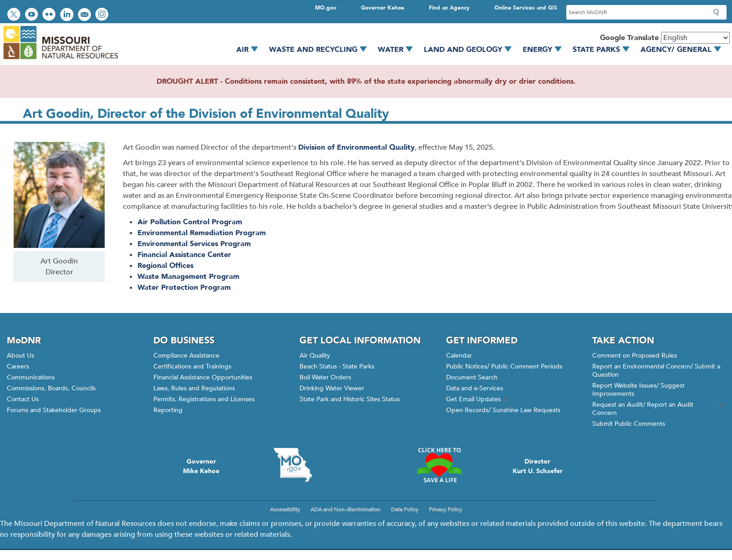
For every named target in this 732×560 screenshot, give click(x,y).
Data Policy (405, 510)
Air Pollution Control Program (190, 222)
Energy (545, 50)
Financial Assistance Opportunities (203, 377)
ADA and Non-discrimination (346, 510)
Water (399, 50)
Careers (18, 366)
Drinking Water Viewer (332, 388)
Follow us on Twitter (15, 15)
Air (250, 50)
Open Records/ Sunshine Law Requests (503, 410)
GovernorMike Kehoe (201, 466)
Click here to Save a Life (439, 465)
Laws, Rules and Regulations (194, 388)
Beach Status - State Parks (337, 366)
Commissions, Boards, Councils (51, 388)
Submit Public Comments (629, 424)
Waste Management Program (188, 277)
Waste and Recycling (321, 50)
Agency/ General (684, 50)
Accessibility (285, 510)
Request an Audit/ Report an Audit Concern (659, 409)
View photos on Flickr (50, 15)
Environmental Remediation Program (202, 233)
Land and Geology (471, 50)
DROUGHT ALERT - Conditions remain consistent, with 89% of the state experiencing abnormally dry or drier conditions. (366, 81)
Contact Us (23, 399)
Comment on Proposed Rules (635, 356)
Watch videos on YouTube (33, 15)
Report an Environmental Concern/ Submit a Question (656, 371)
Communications (31, 377)
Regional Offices (165, 266)
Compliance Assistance (186, 356)
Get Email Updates (478, 399)
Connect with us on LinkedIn (68, 15)
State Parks (604, 50)
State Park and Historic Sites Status (350, 399)
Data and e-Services (475, 388)
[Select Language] (695, 38)
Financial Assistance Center (184, 255)
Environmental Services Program (194, 244)
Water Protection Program (184, 288)
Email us (85, 15)
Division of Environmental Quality (356, 147)
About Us (20, 356)
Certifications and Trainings (192, 366)
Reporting (168, 410)
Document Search (472, 377)
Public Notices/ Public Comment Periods (504, 366)
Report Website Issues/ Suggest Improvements (638, 390)
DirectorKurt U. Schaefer (538, 466)
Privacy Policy (445, 510)
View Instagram (103, 15)
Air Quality (315, 356)
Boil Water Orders (325, 377)
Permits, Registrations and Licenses (204, 399)
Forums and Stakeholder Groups (54, 410)
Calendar (459, 356)
